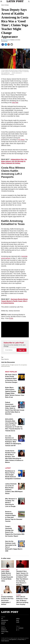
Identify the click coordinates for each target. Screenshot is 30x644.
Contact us (4, 630)
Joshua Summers (6, 40)
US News (7, 5)
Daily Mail (15, 103)
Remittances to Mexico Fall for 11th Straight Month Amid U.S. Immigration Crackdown (13, 475)
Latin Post (15, 1)
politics (18, 619)
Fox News (21, 140)
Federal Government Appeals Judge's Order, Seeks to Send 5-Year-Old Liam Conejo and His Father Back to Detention (15, 408)
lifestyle (3, 624)
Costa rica (6, 359)
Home (2, 5)
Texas (2, 359)
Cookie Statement (5, 641)
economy (3, 622)
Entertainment (5, 570)
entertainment (5, 620)
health (18, 622)
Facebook (21, 628)
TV (17, 570)
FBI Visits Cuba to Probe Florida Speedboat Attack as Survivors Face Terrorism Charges (11, 378)
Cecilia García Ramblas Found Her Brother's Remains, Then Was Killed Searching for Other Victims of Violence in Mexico (14, 457)
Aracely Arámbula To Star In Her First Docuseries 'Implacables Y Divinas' (7, 601)
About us (3, 628)
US (2, 619)
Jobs (2, 633)
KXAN (11, 318)
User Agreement (13, 640)
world (18, 620)
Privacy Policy (5, 632)
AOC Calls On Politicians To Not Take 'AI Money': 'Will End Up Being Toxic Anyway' (22, 601)
